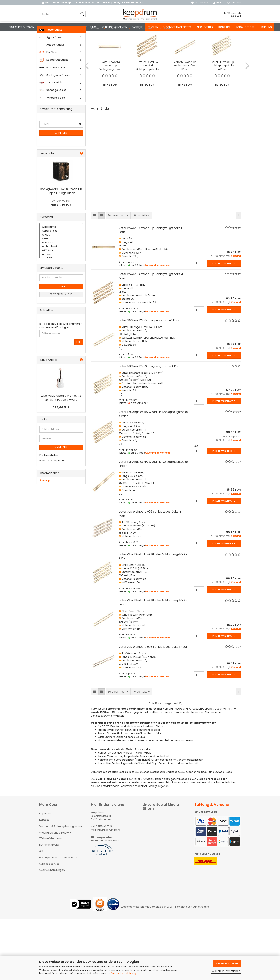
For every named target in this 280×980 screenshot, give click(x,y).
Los (79, 356)
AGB (42, 865)
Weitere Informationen (226, 971)
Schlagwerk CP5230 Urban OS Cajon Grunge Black (61, 205)
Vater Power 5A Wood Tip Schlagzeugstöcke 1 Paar (150, 244)
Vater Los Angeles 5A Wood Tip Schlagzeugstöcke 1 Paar (153, 478)
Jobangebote (245, 27)
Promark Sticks (52, 81)
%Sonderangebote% (177, 27)
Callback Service (49, 878)
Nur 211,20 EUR (61, 217)
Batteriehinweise (49, 859)
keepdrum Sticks (54, 74)
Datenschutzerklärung (123, 973)
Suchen (153, 27)
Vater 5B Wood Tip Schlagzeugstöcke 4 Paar (150, 380)
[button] (200, 3)
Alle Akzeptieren (227, 964)
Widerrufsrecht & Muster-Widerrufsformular (55, 849)
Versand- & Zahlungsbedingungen (60, 840)
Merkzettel (234, 3)
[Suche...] (82, 14)
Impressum (46, 827)
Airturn (61, 253)
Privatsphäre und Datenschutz (58, 872)
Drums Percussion (21, 27)
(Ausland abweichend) (158, 279)
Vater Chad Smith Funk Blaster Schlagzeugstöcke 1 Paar (153, 616)
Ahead (61, 249)
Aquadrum (61, 257)
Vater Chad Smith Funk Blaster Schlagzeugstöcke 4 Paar (153, 570)
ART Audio (61, 264)
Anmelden (61, 147)
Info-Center (205, 27)
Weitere (138, 27)
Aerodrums (61, 241)
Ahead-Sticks (52, 59)
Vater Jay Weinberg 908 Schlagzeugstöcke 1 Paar (153, 661)
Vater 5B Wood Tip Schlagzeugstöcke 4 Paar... (223, 80)
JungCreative (201, 921)
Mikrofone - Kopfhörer (55, 27)
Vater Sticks (51, 44)
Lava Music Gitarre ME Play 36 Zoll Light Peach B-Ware (61, 412)
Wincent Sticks (53, 112)
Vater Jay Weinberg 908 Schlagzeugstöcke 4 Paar (150, 528)
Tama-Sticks (51, 96)
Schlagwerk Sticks (54, 89)
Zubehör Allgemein (115, 27)
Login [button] (218, 3)
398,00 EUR (61, 421)
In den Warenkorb (224, 277)
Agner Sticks (51, 51)
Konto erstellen (49, 469)
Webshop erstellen (132, 921)
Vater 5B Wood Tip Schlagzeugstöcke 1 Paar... (185, 80)
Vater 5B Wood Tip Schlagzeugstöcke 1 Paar (149, 334)
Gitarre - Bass (87, 27)
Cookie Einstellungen (52, 884)
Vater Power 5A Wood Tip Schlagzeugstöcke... (111, 80)
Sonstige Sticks (53, 104)
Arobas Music (61, 260)
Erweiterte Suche (61, 308)
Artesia (61, 268)
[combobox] (118, 229)
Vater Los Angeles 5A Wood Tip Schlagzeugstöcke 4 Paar (153, 428)
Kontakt (224, 27)
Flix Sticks (49, 66)
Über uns (266, 27)
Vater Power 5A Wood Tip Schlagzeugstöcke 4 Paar (151, 290)
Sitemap (45, 494)
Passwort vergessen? (52, 475)
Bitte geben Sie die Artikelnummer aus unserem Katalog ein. (60, 340)
